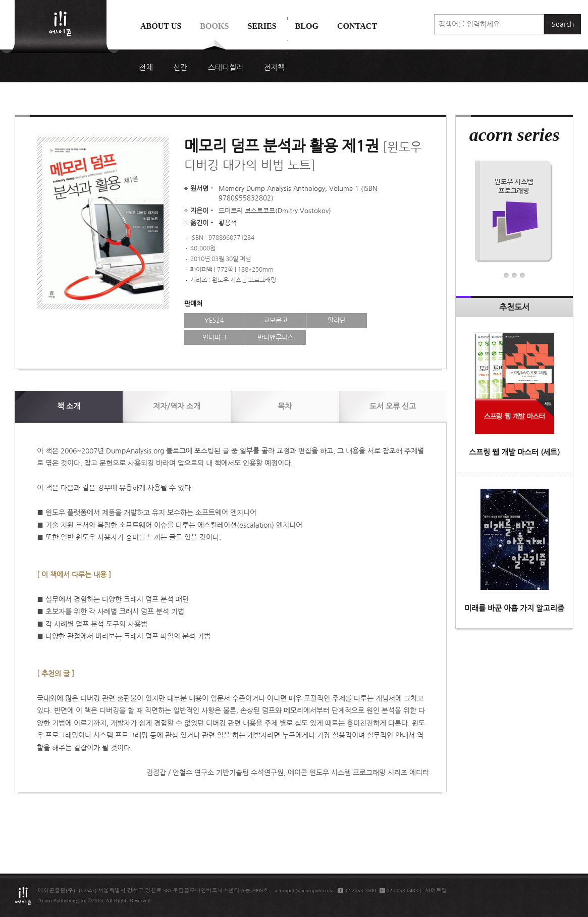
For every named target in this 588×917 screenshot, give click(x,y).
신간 (180, 68)
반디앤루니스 (276, 338)
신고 (393, 406)
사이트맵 (436, 890)
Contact (357, 26)
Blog (307, 26)
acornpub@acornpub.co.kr (305, 890)
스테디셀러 (226, 68)
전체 (146, 68)
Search (563, 24)
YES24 (214, 320)
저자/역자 (177, 406)
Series (262, 26)
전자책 (274, 68)
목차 (285, 406)
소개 (69, 406)
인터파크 (215, 338)
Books (214, 26)
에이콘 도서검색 (287, 51)
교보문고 (276, 320)
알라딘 (337, 320)
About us (161, 26)
